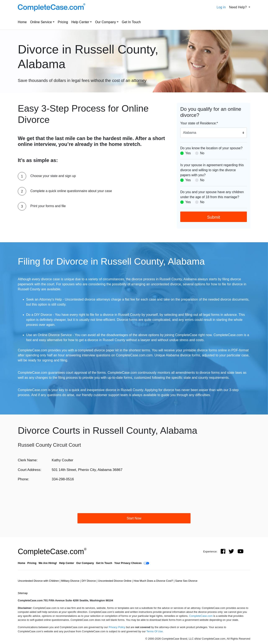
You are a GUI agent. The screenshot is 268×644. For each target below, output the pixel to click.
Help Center (80, 22)
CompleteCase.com (52, 552)
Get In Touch (131, 22)
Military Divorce (71, 581)
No (202, 153)
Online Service (41, 22)
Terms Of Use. (155, 631)
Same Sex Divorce (186, 581)
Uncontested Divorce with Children (39, 581)
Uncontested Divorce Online (115, 581)
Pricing (63, 22)
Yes (188, 153)
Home (22, 22)
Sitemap (23, 593)
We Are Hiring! (48, 563)
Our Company (106, 22)
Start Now (134, 518)
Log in (221, 7)
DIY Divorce (89, 581)
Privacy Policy (117, 627)
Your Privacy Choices (128, 563)
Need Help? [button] (238, 7)
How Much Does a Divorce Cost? (154, 581)
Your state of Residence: (199, 123)
